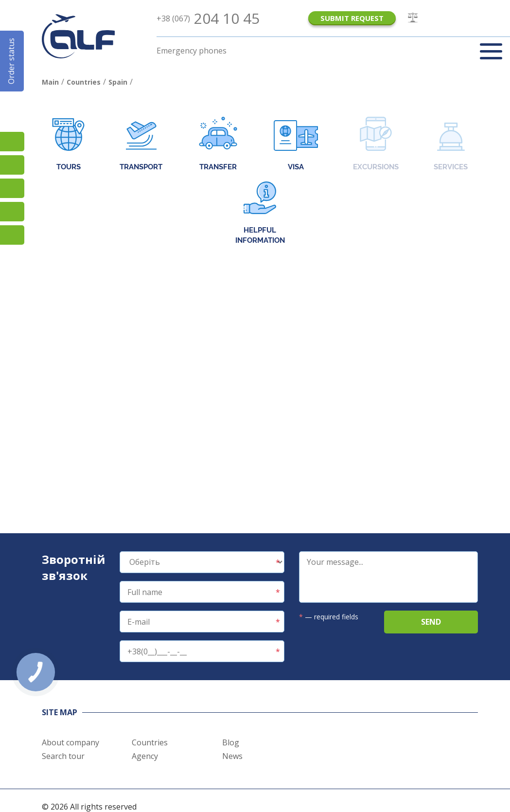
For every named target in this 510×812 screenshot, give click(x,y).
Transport (141, 145)
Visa (296, 145)
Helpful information (260, 213)
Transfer (218, 145)
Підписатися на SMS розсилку (12, 165)
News (232, 756)
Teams (12, 212)
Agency (145, 756)
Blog (231, 742)
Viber (12, 188)
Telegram (12, 235)
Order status (11, 61)
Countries (150, 742)
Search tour (63, 756)
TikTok (12, 142)
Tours (68, 145)
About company (70, 742)
